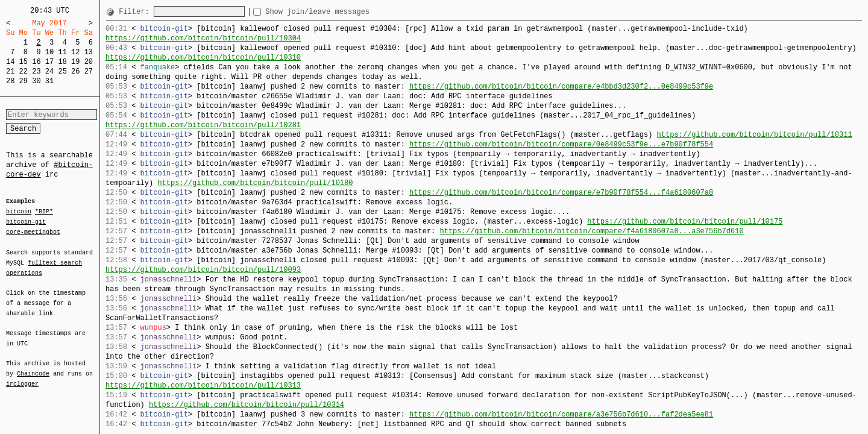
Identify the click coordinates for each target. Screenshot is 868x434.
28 (10, 81)
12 (75, 52)
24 (49, 71)
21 (10, 71)
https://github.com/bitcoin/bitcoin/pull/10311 (754, 135)
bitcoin (19, 212)
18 (62, 62)
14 (10, 62)
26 (75, 71)
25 (62, 71)
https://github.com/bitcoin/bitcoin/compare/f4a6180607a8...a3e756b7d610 (591, 231)
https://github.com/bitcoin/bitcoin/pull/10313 (203, 385)
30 (36, 81)
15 (24, 62)
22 (24, 71)
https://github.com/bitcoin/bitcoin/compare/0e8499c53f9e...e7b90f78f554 (561, 144)
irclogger (22, 376)
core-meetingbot (33, 231)
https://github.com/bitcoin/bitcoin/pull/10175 (685, 222)
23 (36, 71)
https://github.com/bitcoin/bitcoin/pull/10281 (203, 125)
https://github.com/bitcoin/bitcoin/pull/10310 (203, 58)
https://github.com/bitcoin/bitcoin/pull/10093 (203, 270)
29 (24, 81)
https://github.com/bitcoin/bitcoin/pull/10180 (255, 183)
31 (49, 81)
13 (89, 52)
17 (49, 62)
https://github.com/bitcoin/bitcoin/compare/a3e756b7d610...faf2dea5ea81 (561, 414)
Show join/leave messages (339, 12)
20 (89, 62)
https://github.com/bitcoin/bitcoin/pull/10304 (203, 38)
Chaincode (33, 366)
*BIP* (44, 212)
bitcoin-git (26, 222)
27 (89, 71)
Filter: (136, 12)
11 (62, 52)
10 (49, 52)
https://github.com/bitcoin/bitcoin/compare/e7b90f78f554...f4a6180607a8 (561, 193)
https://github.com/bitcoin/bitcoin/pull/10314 (247, 405)
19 (75, 62)
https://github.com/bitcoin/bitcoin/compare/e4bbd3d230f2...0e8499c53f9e (561, 86)
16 (36, 62)
